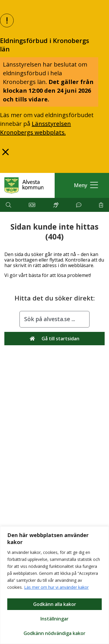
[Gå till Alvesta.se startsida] (24, 185)
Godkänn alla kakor (55, 604)
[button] (84, 185)
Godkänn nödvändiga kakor (54, 633)
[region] (54, 585)
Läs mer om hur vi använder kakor (56, 587)
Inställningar (54, 619)
